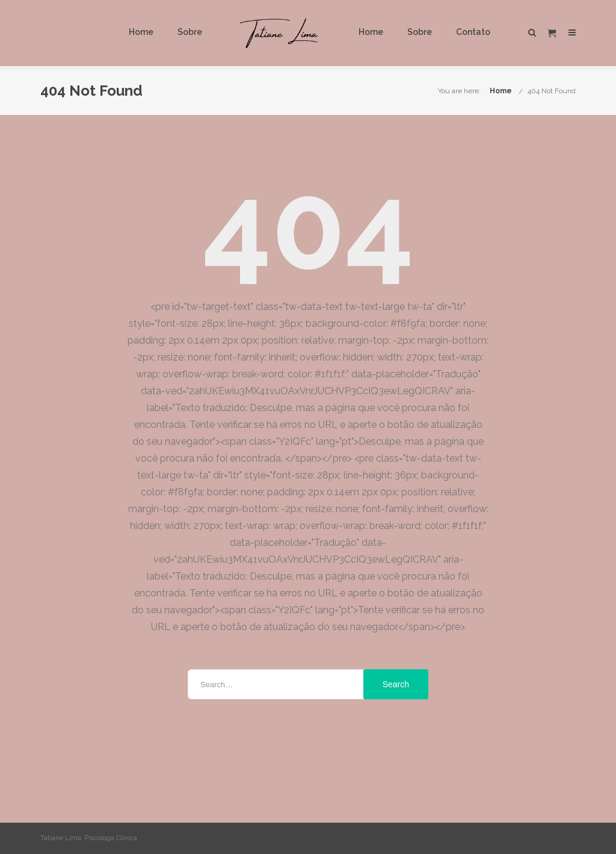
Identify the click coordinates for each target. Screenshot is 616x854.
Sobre (190, 32)
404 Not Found (552, 91)
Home (141, 32)
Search (396, 684)
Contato (473, 32)
